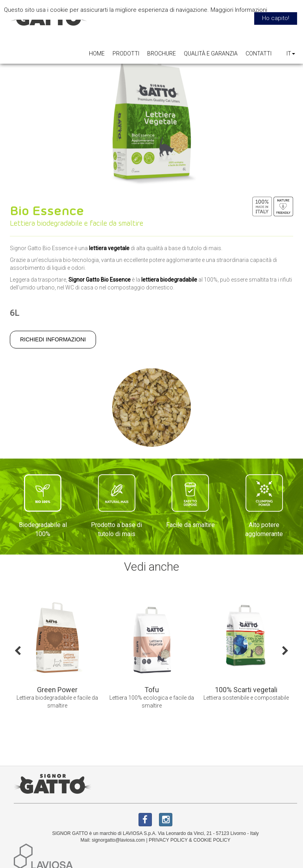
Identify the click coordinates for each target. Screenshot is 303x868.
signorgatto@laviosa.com (118, 840)
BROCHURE (162, 53)
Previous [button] (18, 650)
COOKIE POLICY (212, 840)
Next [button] (285, 650)
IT (291, 53)
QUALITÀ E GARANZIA (211, 53)
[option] (57, 656)
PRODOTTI (126, 53)
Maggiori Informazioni (239, 10)
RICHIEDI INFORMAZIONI (53, 339)
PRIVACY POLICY (168, 840)
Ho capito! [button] (276, 18)
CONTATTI (259, 53)
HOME (97, 53)
